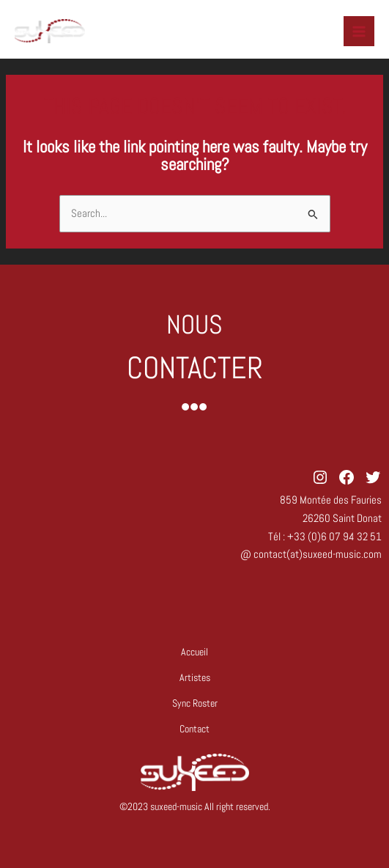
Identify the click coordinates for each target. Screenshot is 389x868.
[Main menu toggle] (359, 32)
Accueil (194, 652)
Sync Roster (195, 703)
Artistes (195, 678)
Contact (194, 729)
